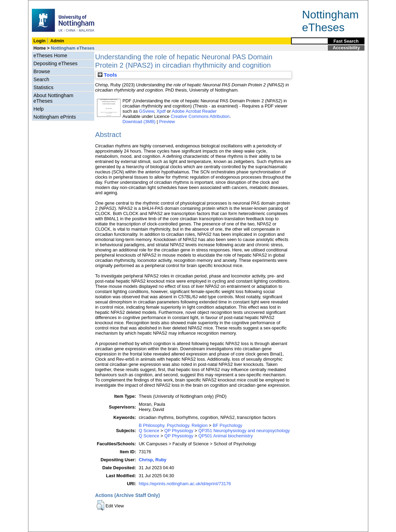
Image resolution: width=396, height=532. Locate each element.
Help (39, 109)
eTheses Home (51, 55)
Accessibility (346, 48)
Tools (107, 75)
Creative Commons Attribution (200, 116)
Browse (42, 71)
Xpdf (161, 111)
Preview (167, 122)
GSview (146, 111)
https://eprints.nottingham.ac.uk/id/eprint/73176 (185, 484)
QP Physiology (179, 431)
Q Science (149, 431)
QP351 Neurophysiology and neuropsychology (244, 431)
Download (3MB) (139, 122)
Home (40, 48)
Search (42, 79)
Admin (57, 41)
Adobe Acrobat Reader (194, 111)
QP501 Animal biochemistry (226, 436)
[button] (100, 505)
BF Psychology (227, 425)
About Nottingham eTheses (54, 98)
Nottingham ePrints (55, 117)
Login (40, 41)
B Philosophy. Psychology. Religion (173, 425)
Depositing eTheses (56, 63)
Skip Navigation (43, 4)
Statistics (44, 87)
